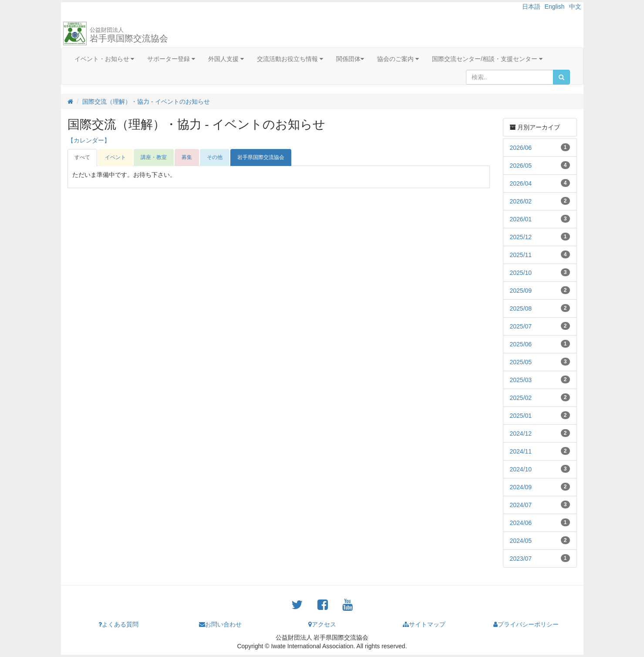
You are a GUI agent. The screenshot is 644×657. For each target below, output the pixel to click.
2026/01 (521, 219)
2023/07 (521, 559)
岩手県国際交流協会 (129, 35)
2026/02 (521, 201)
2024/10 (521, 469)
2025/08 (521, 308)
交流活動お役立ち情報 (290, 59)
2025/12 (521, 237)
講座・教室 (154, 157)
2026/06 (521, 148)
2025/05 (521, 362)
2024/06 (521, 523)
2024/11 (521, 451)
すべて (82, 157)
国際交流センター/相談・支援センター (487, 59)
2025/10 (521, 273)
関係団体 (350, 59)
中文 (575, 7)
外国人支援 (226, 59)
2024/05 (521, 541)
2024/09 (521, 487)
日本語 (531, 7)
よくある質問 (118, 624)
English (555, 7)
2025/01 (521, 416)
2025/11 (521, 255)
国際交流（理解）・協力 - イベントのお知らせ (146, 102)
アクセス (322, 624)
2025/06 (521, 344)
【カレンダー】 (89, 140)
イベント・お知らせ (105, 59)
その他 (215, 157)
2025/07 (521, 326)
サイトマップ (424, 624)
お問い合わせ (220, 624)
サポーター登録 (171, 59)
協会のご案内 (398, 59)
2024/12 (521, 433)
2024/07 (521, 505)
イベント (115, 157)
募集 (187, 157)
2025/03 (521, 380)
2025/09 (521, 291)
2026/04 (521, 183)
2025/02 (521, 398)
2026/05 (521, 166)
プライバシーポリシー (526, 624)
